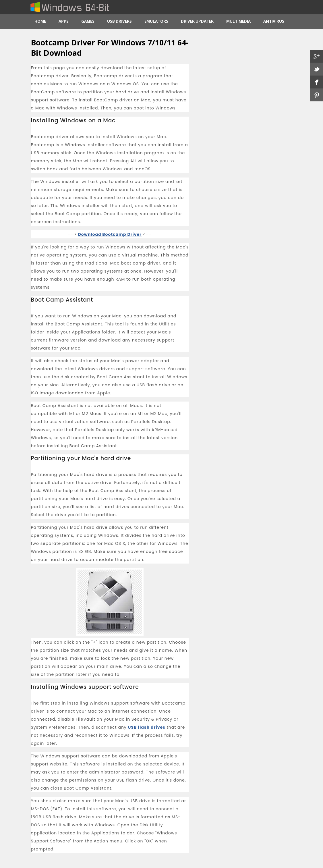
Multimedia (238, 21)
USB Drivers (119, 21)
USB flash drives (147, 727)
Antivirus (274, 21)
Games (88, 21)
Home (40, 21)
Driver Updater (197, 21)
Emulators (156, 21)
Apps (64, 21)
